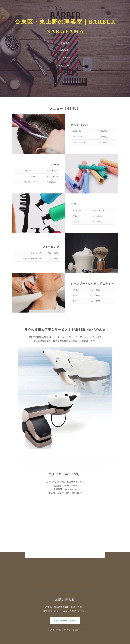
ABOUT (65, 50)
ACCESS (65, 57)
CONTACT (65, 65)
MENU (65, 43)
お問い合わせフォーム (65, 620)
